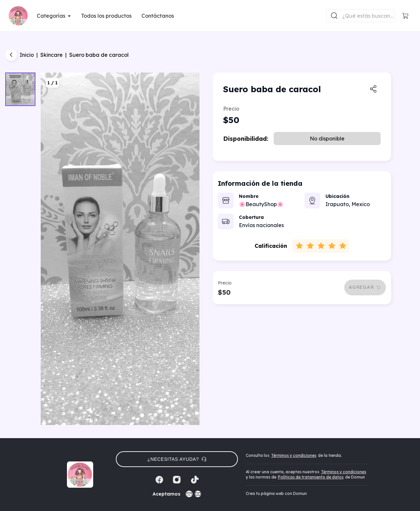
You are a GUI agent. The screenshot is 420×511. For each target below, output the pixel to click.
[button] (406, 16)
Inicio (27, 55)
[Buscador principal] (368, 16)
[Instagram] (177, 480)
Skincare (52, 55)
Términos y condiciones (294, 455)
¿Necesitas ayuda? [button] (177, 459)
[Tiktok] (195, 480)
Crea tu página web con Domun (276, 493)
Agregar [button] (365, 287)
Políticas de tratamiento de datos (311, 477)
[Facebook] (159, 480)
